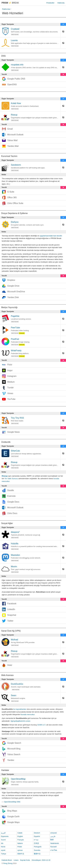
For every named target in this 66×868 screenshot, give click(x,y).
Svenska (37, 850)
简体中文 (21, 854)
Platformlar (6, 9)
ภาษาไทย (54, 850)
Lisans (16, 860)
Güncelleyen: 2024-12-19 (41, 860)
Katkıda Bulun (7, 860)
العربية (3, 833)
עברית (36, 840)
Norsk (3, 847)
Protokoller (50, 3)
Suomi (3, 840)
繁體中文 (37, 854)
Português (38, 847)
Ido (2, 843)
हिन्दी (52, 840)
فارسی (53, 836)
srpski (3, 850)
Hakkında (61, 3)
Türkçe (3, 854)
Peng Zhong (8, 863)
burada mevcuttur (28, 714)
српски (20, 850)
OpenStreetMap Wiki (12, 802)
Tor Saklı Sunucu (11, 479)
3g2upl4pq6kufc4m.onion (20, 721)
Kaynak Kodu (25, 860)
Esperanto (5, 836)
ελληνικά (53, 833)
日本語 (36, 843)
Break (10, 3)
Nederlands (55, 843)
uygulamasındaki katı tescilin (51, 236)
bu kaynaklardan (20, 709)
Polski (20, 847)
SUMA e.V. (42, 725)
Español (37, 836)
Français (21, 840)
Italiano (20, 843)
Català (20, 833)
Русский (53, 847)
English (20, 836)
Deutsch (37, 833)
